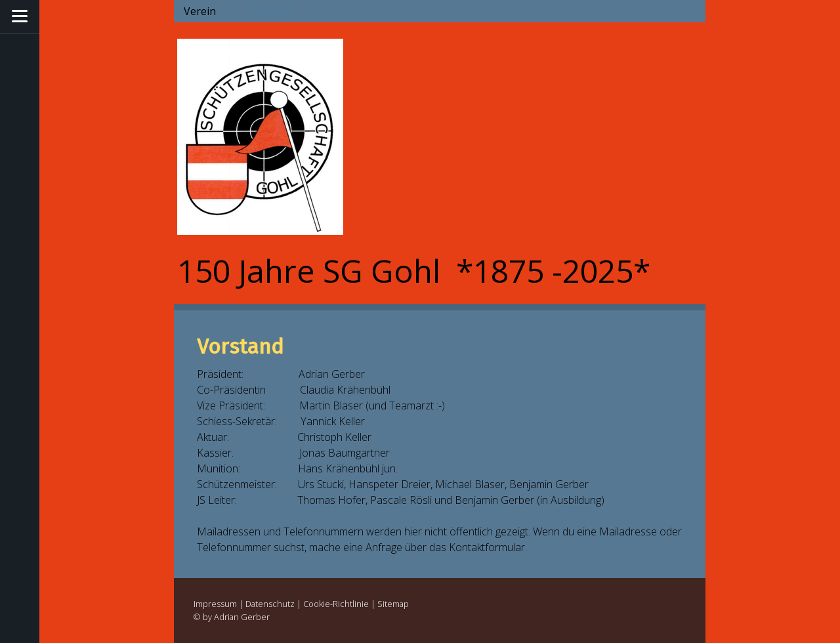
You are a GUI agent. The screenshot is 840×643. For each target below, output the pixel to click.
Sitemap (393, 604)
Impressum (215, 604)
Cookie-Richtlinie (336, 604)
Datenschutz (270, 604)
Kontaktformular (487, 547)
